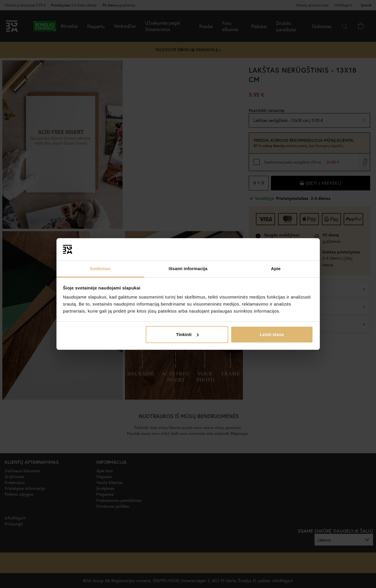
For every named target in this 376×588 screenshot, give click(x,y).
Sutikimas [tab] (100, 269)
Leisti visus (272, 334)
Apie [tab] (276, 269)
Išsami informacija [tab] (188, 269)
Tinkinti (187, 334)
